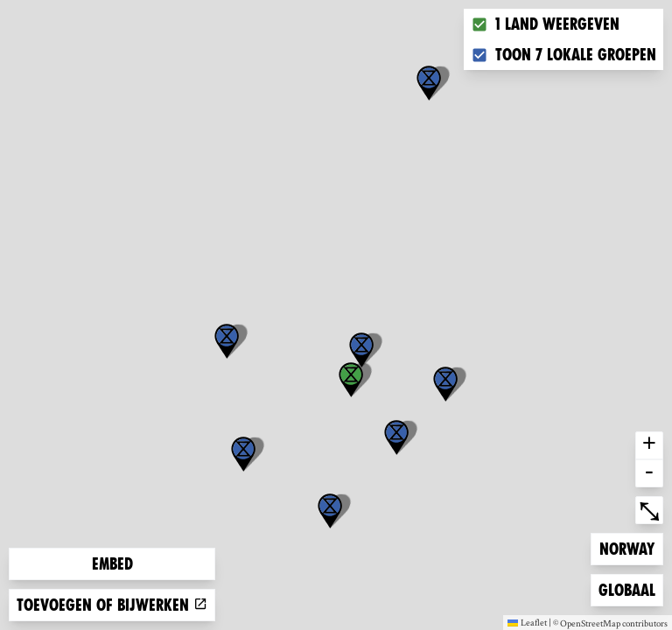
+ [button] (649, 445)
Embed (112, 564)
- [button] (649, 473)
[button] (429, 83)
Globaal (626, 588)
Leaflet (527, 622)
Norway (627, 547)
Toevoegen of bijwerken (112, 605)
